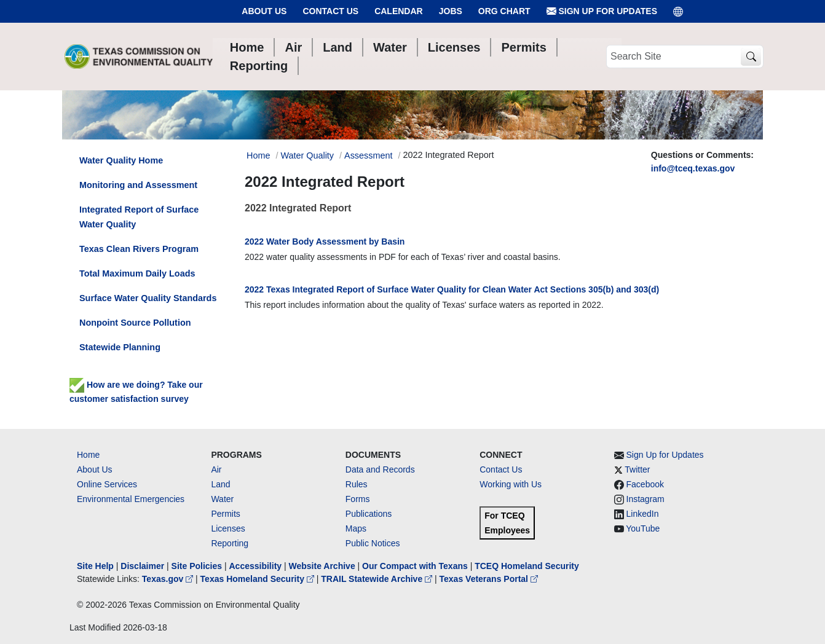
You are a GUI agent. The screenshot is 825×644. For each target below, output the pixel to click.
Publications (369, 514)
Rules (357, 484)
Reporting (230, 543)
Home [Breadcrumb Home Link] (258, 155)
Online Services (107, 484)
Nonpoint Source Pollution (135, 323)
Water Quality (307, 155)
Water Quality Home (121, 160)
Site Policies (197, 566)
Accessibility (256, 566)
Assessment (368, 155)
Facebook (645, 484)
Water (222, 499)
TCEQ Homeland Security (527, 566)
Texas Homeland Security (259, 579)
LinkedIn (643, 514)
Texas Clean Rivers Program (139, 249)
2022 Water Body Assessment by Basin (325, 241)
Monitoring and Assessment (138, 185)
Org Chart (504, 11)
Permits (225, 514)
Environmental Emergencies (131, 499)
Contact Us (330, 11)
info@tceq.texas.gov (693, 168)
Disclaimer (142, 566)
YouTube (643, 528)
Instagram (645, 499)
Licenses (228, 528)
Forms (358, 499)
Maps (356, 528)
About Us (264, 11)
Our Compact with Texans (415, 566)
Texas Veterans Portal (489, 579)
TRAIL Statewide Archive (378, 579)
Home (88, 455)
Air (216, 469)
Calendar (399, 11)
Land (220, 484)
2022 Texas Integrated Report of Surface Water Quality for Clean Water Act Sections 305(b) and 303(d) (452, 289)
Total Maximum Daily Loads (137, 273)
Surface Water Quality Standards (148, 298)
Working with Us (511, 484)
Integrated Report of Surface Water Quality (139, 217)
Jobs (451, 11)
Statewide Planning (120, 347)
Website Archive (322, 566)
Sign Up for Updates (602, 11)
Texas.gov (169, 579)
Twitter (637, 469)
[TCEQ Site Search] (751, 57)
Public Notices (373, 543)
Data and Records (380, 469)
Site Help (95, 566)
